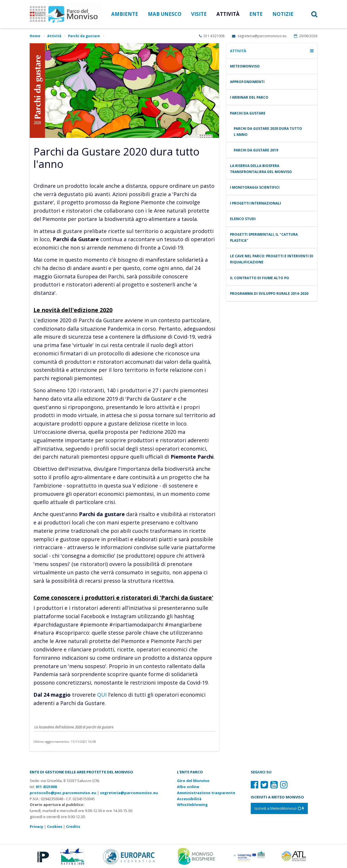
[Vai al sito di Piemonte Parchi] (42, 856)
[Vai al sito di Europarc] (129, 856)
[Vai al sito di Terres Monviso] (250, 856)
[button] (308, 14)
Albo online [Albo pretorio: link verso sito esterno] (188, 787)
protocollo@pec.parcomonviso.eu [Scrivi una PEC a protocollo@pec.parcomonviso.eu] (63, 793)
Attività (54, 36)
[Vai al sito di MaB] (197, 856)
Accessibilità (189, 799)
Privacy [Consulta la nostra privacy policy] (36, 826)
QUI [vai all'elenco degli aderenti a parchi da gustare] (102, 695)
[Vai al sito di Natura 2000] (72, 856)
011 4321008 (212, 36)
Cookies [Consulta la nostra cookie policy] (55, 826)
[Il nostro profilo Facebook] (254, 784)
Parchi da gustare (84, 36)
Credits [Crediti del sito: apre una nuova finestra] (73, 826)
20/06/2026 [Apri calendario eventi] (306, 36)
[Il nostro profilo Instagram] (284, 784)
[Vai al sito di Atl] (295, 856)
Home (35, 36)
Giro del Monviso (193, 781)
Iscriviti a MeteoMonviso (279, 808)
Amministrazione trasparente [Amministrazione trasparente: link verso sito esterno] (206, 793)
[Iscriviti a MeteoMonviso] (279, 808)
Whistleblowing (192, 805)
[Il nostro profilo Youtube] (274, 784)
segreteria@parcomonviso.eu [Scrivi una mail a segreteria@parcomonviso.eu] (259, 36)
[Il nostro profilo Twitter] (264, 784)
